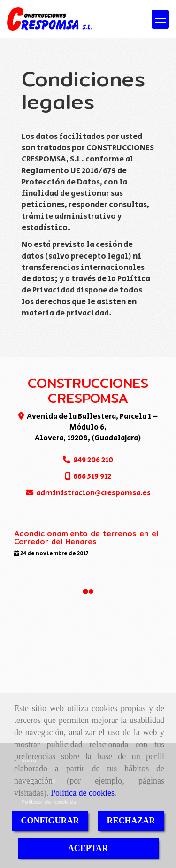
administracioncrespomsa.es (93, 493)
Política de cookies (83, 793)
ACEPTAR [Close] (88, 848)
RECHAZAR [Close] (131, 821)
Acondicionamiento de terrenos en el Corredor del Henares (86, 538)
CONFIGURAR (50, 821)
